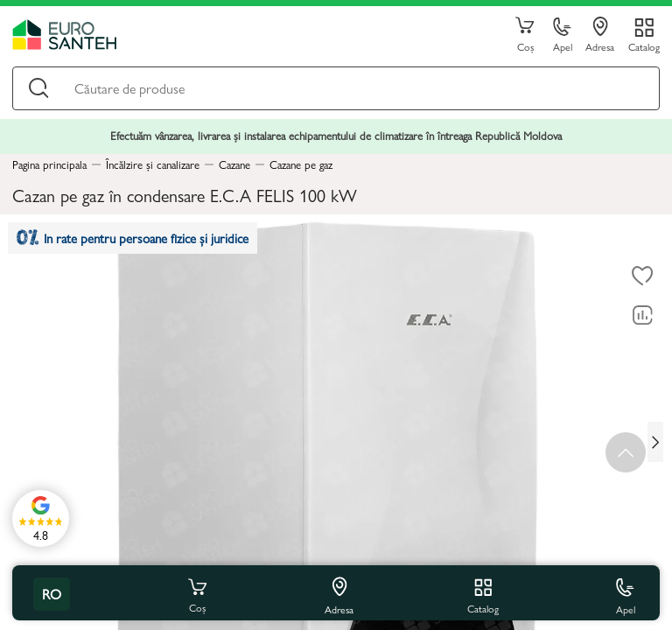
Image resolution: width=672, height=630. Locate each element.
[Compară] (642, 315)
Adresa (600, 35)
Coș (525, 35)
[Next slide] (655, 442)
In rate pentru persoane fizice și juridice (133, 238)
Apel (563, 35)
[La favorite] (642, 276)
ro (52, 594)
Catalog (644, 46)
